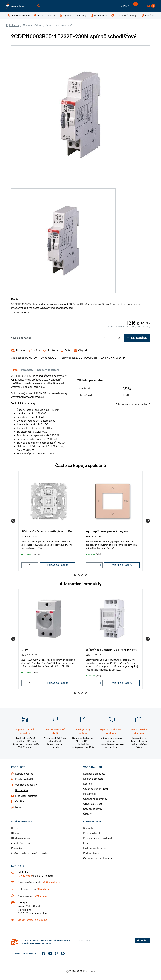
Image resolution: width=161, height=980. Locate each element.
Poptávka (16, 848)
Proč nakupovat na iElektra (99, 838)
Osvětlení (21, 801)
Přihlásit (143, 940)
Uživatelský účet (93, 804)
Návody (15, 828)
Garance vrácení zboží (96, 789)
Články (87, 814)
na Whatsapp (41, 896)
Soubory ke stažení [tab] (48, 370)
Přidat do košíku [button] (58, 565)
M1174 (25, 649)
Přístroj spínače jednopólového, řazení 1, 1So (46, 531)
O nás (87, 843)
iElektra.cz (14, 25)
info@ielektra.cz (51, 882)
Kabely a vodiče (24, 774)
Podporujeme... (92, 853)
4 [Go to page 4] (86, 575)
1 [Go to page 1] (75, 575)
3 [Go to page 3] (82, 575)
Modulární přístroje (32, 25)
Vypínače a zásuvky (26, 785)
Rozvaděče (22, 790)
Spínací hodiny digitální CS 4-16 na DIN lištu (111, 649)
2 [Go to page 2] (79, 575)
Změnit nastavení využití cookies (30, 853)
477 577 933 (25, 876)
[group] (48, 521)
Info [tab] (15, 370)
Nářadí (19, 807)
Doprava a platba (93, 779)
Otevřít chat (44, 889)
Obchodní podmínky (95, 799)
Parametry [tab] (27, 370)
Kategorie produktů (94, 774)
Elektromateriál (24, 779)
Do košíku (137, 338)
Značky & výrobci (21, 843)
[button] (124, 6)
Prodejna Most (92, 833)
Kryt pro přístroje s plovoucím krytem (107, 531)
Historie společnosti (95, 848)
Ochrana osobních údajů (98, 858)
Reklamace (90, 794)
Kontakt (88, 784)
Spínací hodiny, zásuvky (57, 25)
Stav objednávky (93, 809)
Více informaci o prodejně (32, 920)
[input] (30, 565)
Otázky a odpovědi (22, 838)
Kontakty (88, 828)
